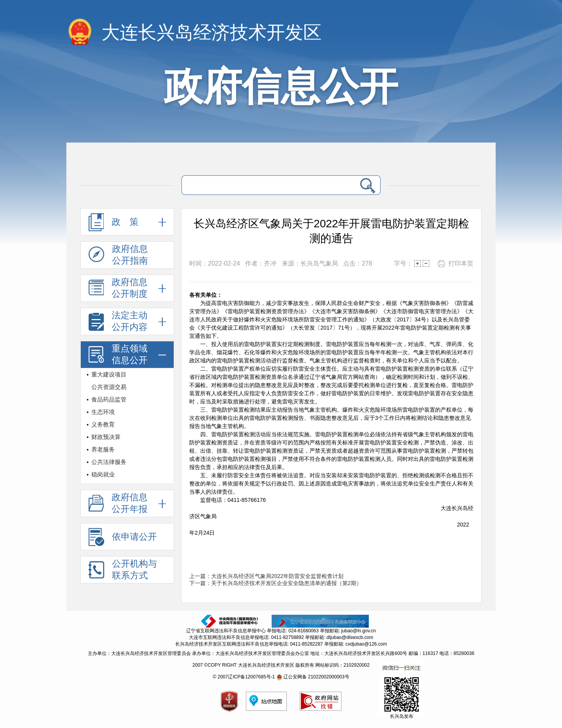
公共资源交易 (109, 387)
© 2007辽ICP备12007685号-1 (244, 677)
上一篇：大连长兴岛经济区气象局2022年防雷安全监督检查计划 (266, 576)
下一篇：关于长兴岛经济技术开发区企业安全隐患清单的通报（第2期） (276, 583)
